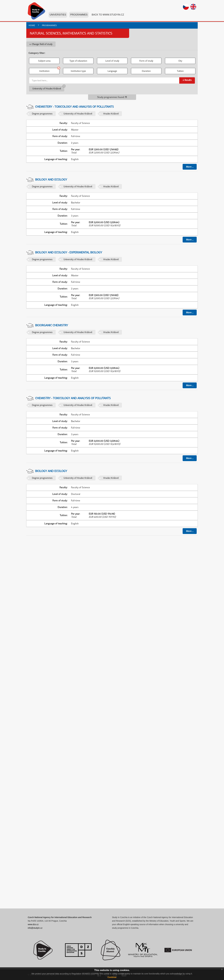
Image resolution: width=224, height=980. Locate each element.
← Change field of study (41, 44)
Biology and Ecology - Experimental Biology (69, 252)
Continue (112, 977)
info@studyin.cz (35, 928)
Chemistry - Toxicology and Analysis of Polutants (73, 398)
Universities (58, 16)
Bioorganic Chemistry (52, 325)
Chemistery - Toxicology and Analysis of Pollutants (74, 107)
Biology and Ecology (51, 179)
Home (32, 25)
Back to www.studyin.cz (108, 16)
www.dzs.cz (33, 924)
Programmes (79, 16)
